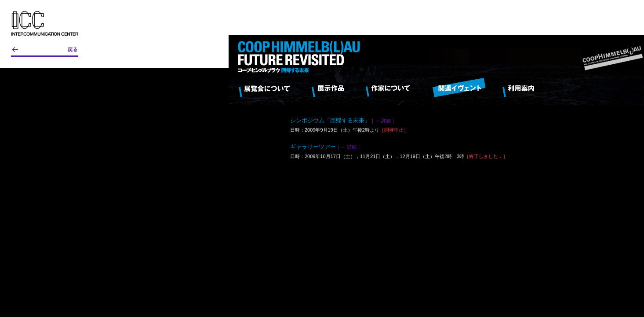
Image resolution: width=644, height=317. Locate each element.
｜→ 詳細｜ (383, 121)
